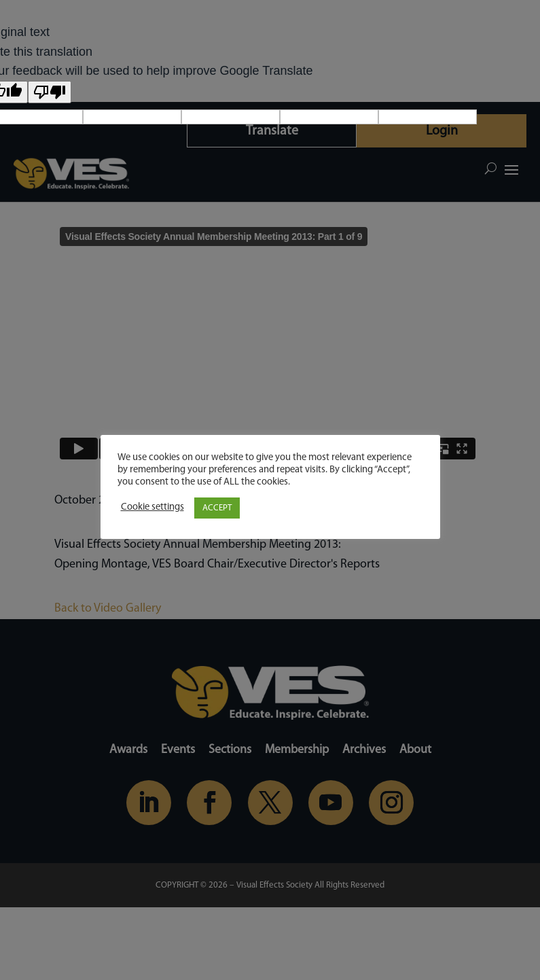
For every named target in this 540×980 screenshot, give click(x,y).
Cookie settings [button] (152, 507)
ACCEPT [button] (217, 508)
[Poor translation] (50, 92)
